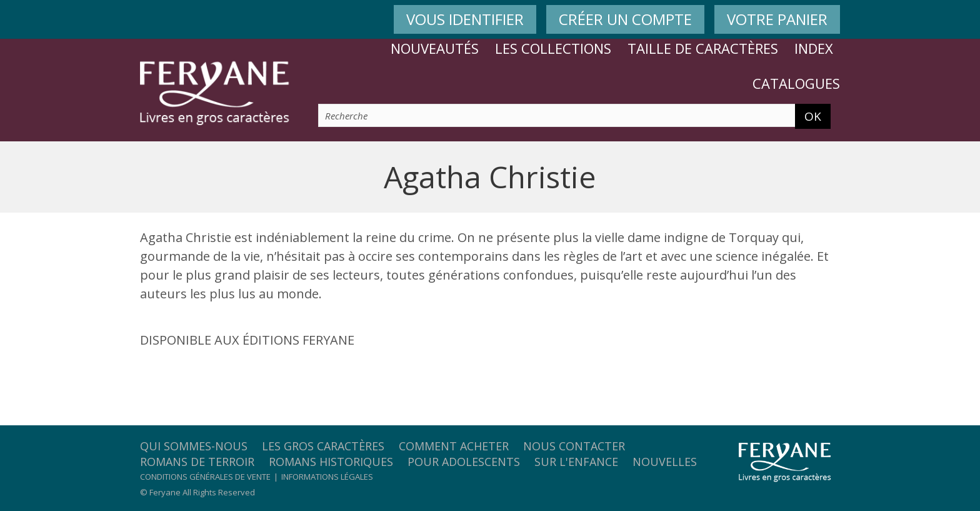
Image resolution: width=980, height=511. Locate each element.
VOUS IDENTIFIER (465, 19)
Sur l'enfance (576, 462)
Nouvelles (665, 462)
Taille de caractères (703, 48)
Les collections (553, 48)
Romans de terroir (197, 462)
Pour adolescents (464, 462)
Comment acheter (454, 446)
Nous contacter (574, 446)
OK (813, 116)
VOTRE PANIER (777, 19)
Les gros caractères (323, 446)
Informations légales (327, 477)
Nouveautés (435, 48)
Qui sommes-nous (194, 446)
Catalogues (796, 83)
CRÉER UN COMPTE (625, 19)
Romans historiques (331, 462)
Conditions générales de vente (205, 477)
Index (814, 48)
